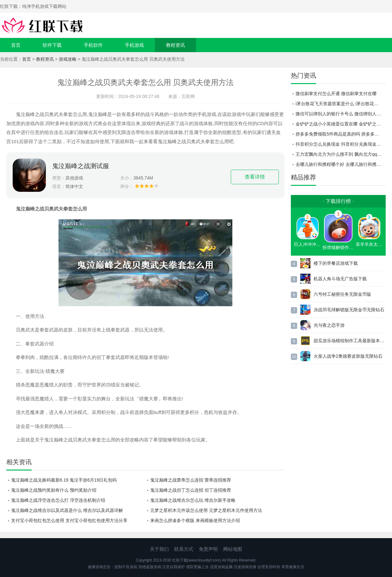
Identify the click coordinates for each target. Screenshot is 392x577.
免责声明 (208, 549)
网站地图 (233, 549)
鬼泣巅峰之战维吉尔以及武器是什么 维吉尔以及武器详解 (67, 510)
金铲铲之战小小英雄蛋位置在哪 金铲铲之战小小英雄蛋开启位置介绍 (341, 124)
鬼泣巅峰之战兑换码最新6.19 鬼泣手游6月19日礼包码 (64, 480)
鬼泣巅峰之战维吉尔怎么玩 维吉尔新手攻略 (193, 500)
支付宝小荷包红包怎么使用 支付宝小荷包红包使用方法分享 (69, 520)
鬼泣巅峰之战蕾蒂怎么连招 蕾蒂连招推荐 (191, 480)
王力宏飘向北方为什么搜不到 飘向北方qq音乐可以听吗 (341, 154)
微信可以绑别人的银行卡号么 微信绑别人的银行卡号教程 (341, 114)
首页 (16, 45)
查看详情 (255, 177)
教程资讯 (175, 45)
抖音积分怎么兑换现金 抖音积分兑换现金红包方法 (341, 144)
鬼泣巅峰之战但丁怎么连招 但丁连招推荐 (191, 490)
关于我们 (159, 549)
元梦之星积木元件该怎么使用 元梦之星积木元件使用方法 (206, 510)
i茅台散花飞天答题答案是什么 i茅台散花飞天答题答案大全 (341, 104)
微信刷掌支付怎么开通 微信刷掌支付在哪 (336, 94)
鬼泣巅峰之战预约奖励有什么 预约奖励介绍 (54, 490)
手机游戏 (134, 45)
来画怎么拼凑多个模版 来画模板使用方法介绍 (195, 520)
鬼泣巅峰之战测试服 (81, 166)
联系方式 (184, 549)
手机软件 (93, 45)
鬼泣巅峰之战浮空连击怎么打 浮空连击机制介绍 (58, 500)
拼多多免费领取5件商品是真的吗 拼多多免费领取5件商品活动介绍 (341, 134)
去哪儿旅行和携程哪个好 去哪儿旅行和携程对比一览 (341, 164)
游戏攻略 (68, 59)
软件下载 (52, 45)
